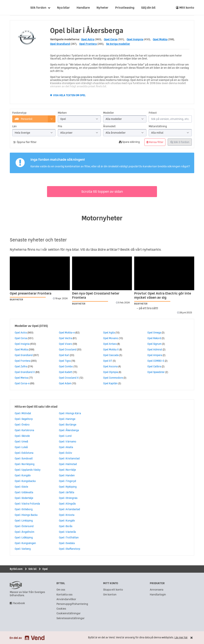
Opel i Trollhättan (69, 537)
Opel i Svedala (67, 543)
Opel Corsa (111, 39)
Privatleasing (125, 8)
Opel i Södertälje (24, 498)
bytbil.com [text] (16, 585)
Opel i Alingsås (67, 504)
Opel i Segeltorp (24, 419)
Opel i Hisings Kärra (70, 413)
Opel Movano (111, 338)
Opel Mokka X (111, 349)
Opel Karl (64, 355)
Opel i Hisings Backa (26, 515)
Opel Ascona (110, 366)
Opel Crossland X (69, 378)
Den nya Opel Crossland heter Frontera (96, 295)
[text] (14, 8)
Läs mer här (181, 638)
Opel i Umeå (21, 442)
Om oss (61, 590)
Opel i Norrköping (25, 464)
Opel (35, 326)
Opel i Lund (65, 436)
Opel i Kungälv (23, 475)
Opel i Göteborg (24, 509)
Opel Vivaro (65, 344)
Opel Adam (65, 383)
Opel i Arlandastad (69, 509)
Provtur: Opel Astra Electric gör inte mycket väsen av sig (163, 295)
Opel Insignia (135, 39)
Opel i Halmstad (68, 464)
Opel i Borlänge (68, 425)
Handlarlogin (158, 595)
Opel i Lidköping (24, 537)
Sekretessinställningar (70, 618)
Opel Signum (154, 344)
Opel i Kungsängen (25, 543)
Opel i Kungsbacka (25, 481)
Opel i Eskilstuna (24, 453)
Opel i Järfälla (67, 492)
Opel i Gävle (21, 487)
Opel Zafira (21, 366)
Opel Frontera (88, 44)
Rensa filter (155, 142)
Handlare (83, 8)
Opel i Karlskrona (24, 430)
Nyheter (102, 8)
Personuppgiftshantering (72, 604)
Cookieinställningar (69, 613)
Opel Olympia (111, 372)
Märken (62, 113)
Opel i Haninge (67, 419)
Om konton (110, 595)
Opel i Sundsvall (24, 458)
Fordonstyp (19, 113)
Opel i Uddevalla (24, 492)
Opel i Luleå (21, 447)
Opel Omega (154, 333)
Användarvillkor (66, 599)
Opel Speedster (156, 372)
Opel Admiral (155, 349)
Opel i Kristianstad (69, 458)
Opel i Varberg (23, 549)
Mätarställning (158, 126)
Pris (60, 126)
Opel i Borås (66, 526)
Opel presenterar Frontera (31, 293)
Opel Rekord (154, 338)
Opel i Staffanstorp (70, 549)
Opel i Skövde (22, 436)
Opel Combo (66, 366)
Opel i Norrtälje (67, 470)
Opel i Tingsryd (67, 481)
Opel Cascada (111, 355)
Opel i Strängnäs (68, 498)
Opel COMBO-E (156, 361)
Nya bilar (63, 8)
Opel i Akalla (66, 447)
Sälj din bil (148, 8)
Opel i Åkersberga (69, 430)
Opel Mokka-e (67, 333)
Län (14, 126)
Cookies (61, 609)
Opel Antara (110, 344)
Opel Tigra (65, 361)
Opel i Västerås (67, 532)
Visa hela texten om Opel (69, 95)
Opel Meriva (21, 378)
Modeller (108, 113)
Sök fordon (38, 8)
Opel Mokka (160, 39)
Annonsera (157, 590)
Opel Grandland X (25, 372)
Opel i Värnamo (68, 442)
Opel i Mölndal (23, 413)
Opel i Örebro (22, 425)
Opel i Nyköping (68, 487)
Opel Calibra (154, 366)
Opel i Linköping (24, 521)
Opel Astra (88, 39)
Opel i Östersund (24, 526)
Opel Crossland (68, 349)
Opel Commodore (113, 378)
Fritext (153, 113)
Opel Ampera (155, 355)
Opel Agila (109, 333)
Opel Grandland (60, 44)
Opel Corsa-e (22, 383)
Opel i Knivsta (67, 515)
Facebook (19, 603)
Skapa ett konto (113, 590)
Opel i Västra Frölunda (27, 504)
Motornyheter (102, 218)
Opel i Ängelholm (24, 532)
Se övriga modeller (118, 44)
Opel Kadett (66, 372)
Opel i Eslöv (65, 453)
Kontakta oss (64, 595)
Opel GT (108, 361)
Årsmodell (109, 126)
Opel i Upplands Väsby (28, 470)
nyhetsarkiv (151, 249)
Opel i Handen (67, 475)
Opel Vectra (65, 338)
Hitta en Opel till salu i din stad (36, 406)
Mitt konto (185, 8)
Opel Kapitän (110, 383)
